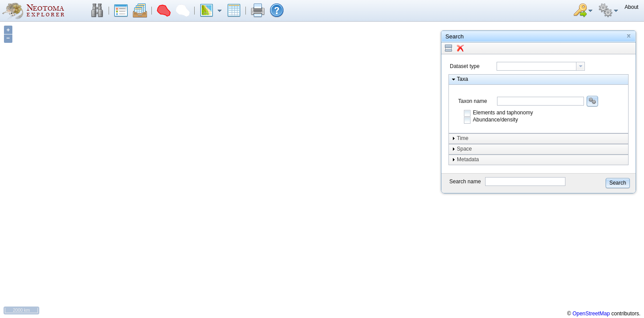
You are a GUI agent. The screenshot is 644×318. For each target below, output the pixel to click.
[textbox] (537, 66)
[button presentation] (580, 66)
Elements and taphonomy (503, 113)
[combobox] (541, 66)
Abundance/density (495, 120)
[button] (97, 11)
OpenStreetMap (591, 314)
